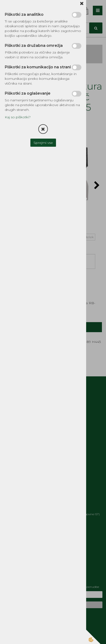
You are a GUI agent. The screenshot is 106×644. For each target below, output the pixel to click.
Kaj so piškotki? (18, 117)
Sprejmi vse (43, 143)
